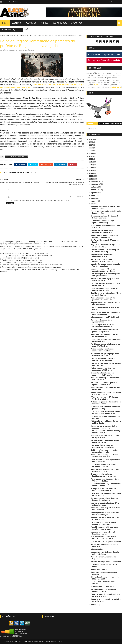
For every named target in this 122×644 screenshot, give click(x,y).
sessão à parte (115, 87)
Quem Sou (16, 23)
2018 (91, 162)
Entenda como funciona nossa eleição (103, 583)
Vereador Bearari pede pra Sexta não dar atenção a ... (106, 379)
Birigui (7, 36)
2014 (91, 173)
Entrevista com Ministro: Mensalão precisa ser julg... (105, 408)
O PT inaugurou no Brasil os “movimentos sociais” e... (102, 326)
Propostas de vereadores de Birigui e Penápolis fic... (106, 212)
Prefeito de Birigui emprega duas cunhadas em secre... (105, 355)
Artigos (44, 23)
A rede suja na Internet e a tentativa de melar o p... (106, 600)
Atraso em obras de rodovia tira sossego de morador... (104, 427)
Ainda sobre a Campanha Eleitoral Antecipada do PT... (105, 336)
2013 (91, 176)
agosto (94, 193)
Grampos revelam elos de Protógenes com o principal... (104, 475)
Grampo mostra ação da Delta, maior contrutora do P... (106, 490)
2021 (91, 154)
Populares (104, 124)
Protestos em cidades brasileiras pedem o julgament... (104, 331)
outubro (95, 187)
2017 (91, 165)
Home (5, 23)
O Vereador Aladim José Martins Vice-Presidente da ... (106, 466)
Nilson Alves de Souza (21, 641)
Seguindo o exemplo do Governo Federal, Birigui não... (104, 499)
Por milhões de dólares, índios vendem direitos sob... (103, 523)
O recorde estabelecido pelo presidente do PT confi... (103, 374)
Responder (10, 203)
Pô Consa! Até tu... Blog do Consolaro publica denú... (106, 422)
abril (93, 204)
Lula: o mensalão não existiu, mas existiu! (105, 309)
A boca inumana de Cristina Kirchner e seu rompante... (106, 393)
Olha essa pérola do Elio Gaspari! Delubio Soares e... (104, 217)
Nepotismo (15, 36)
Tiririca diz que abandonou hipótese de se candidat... (106, 495)
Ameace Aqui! (77, 23)
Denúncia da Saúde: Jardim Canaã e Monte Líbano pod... (105, 313)
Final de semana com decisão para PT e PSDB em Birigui (106, 251)
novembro (96, 184)
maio (94, 201)
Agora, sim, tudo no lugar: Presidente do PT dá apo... (102, 260)
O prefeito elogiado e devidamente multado (106, 417)
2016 (91, 168)
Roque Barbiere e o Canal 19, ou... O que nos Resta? (105, 304)
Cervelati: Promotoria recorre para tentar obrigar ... (105, 284)
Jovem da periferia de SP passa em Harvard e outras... (105, 519)
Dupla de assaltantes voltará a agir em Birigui (106, 388)
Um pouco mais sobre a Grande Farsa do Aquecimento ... (106, 437)
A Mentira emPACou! (99, 570)
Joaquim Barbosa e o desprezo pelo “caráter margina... (105, 265)
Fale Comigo (31, 23)
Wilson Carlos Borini (26, 36)
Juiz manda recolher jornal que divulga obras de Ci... (104, 591)
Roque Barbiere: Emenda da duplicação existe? (102, 256)
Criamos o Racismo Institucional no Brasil (105, 566)
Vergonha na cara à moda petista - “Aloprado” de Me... (105, 480)
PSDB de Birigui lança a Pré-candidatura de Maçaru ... (102, 232)
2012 (91, 179)
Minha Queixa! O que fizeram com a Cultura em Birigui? (106, 514)
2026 (91, 140)
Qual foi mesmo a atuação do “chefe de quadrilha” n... (106, 294)
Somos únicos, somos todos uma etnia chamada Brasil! (104, 236)
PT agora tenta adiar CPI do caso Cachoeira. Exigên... (104, 398)
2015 (91, 171)
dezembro (96, 181)
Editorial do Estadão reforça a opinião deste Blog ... (103, 222)
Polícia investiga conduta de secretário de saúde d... (103, 350)
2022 (91, 151)
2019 (91, 159)
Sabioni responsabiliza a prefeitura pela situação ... (106, 207)
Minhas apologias (98, 549)
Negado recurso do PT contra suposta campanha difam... (103, 270)
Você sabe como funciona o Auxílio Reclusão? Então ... (105, 442)
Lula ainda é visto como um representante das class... (102, 446)
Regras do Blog (60, 23)
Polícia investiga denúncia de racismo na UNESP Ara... (103, 369)
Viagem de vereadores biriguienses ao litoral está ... (106, 246)
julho (94, 196)
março (94, 605)
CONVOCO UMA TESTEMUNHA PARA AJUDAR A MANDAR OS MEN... (106, 413)
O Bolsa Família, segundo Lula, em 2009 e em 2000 (105, 578)
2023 (91, 148)
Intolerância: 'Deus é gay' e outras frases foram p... (105, 280)
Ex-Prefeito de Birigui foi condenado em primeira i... (106, 340)
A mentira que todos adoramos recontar (104, 573)
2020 (91, 156)
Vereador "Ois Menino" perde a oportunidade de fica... (104, 384)
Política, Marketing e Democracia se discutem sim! (106, 364)
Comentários (116, 124)
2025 (91, 142)
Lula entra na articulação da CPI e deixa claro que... (105, 504)
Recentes (92, 124)
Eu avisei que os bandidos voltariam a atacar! (106, 227)
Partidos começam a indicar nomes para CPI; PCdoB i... (105, 345)
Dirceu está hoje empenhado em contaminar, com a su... (104, 456)
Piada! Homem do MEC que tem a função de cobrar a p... (105, 528)
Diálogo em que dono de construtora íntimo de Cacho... (106, 403)
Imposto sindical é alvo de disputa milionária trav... (105, 553)
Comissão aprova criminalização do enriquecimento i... (106, 275)
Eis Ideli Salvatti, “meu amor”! (103, 587)
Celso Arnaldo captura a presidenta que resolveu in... (106, 461)
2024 (91, 145)
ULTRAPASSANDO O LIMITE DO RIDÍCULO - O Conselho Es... (103, 538)
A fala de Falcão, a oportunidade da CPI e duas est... (106, 509)
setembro (96, 190)
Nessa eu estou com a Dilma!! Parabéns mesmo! (103, 533)
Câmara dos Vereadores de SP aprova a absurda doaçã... (106, 360)
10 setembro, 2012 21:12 (75, 197)
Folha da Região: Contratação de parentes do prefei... (104, 289)
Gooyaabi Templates (43, 641)
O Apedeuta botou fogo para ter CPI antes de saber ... (106, 485)
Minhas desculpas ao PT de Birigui (105, 317)
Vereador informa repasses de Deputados (103, 558)
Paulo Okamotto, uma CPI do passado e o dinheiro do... (103, 299)
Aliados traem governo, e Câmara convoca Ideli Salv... (105, 470)
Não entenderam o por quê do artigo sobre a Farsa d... (106, 432)
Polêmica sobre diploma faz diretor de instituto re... (106, 595)
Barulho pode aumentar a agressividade (101, 321)
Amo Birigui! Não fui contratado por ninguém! (106, 546)
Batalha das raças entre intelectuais (106, 562)
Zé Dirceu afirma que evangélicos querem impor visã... (105, 451)
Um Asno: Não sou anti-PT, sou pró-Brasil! (105, 241)
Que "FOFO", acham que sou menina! (106, 542)
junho (94, 198)
